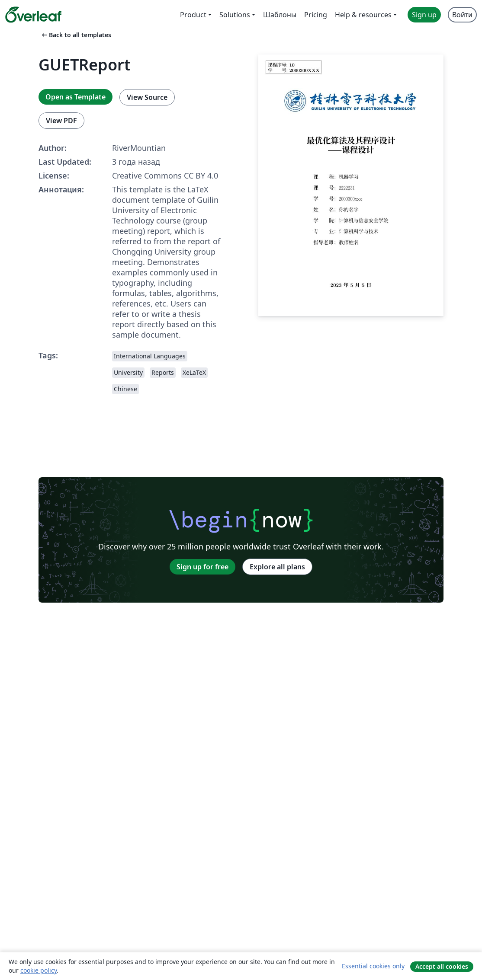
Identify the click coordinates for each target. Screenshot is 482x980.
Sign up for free (202, 567)
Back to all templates (76, 35)
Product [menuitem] (193, 15)
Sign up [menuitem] (424, 15)
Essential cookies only (373, 966)
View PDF (61, 121)
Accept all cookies (442, 966)
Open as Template (76, 97)
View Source (147, 97)
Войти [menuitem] (462, 15)
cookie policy (39, 970)
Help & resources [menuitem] (363, 15)
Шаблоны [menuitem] (280, 15)
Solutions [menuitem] (235, 15)
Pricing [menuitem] (316, 15)
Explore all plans (277, 567)
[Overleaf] (33, 15)
